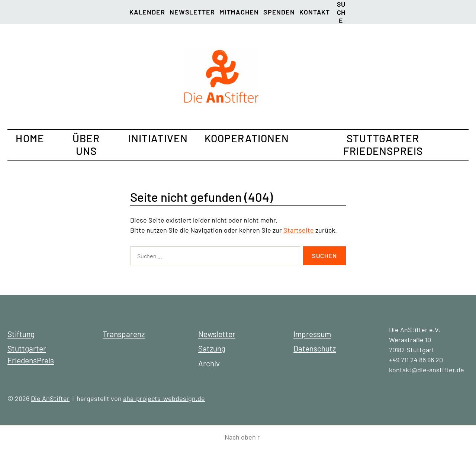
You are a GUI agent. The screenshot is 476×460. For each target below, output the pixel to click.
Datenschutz (315, 348)
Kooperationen (247, 138)
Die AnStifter (50, 398)
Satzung (212, 348)
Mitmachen (239, 12)
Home (30, 138)
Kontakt (315, 12)
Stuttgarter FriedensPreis (383, 145)
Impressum (312, 334)
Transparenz (124, 334)
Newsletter (192, 12)
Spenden (279, 12)
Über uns (86, 145)
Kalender (147, 12)
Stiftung (21, 334)
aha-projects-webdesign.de (164, 398)
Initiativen (158, 138)
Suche (341, 6)
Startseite (299, 230)
